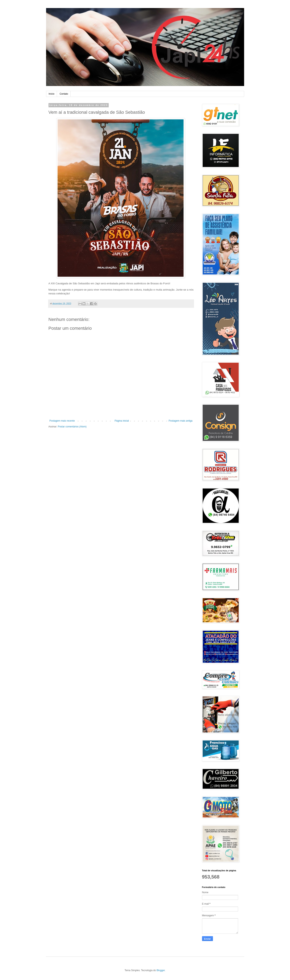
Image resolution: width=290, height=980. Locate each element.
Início (52, 94)
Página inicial (122, 421)
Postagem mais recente (62, 421)
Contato (64, 94)
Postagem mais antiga (181, 421)
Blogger (161, 970)
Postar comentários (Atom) (72, 427)
